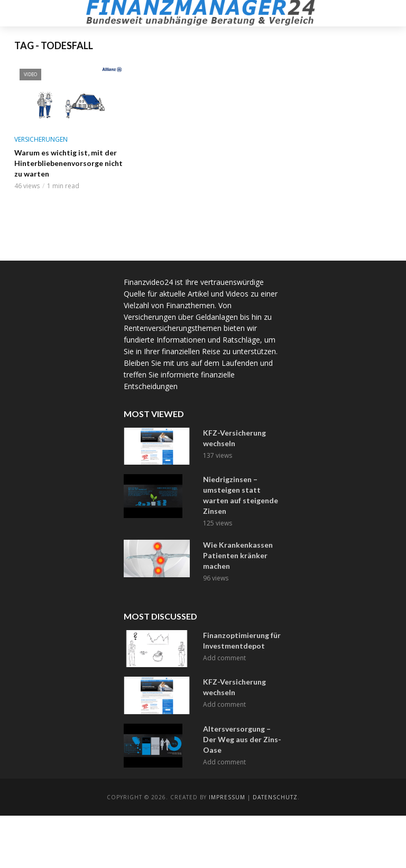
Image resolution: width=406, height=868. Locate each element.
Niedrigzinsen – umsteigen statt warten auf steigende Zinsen (241, 495)
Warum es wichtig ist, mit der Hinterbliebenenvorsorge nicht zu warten (68, 163)
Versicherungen (41, 139)
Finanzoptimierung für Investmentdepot (242, 640)
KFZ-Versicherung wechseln (234, 438)
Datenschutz (275, 797)
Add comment (224, 658)
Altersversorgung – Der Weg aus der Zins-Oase (242, 739)
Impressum (227, 797)
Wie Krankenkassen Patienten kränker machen (238, 555)
